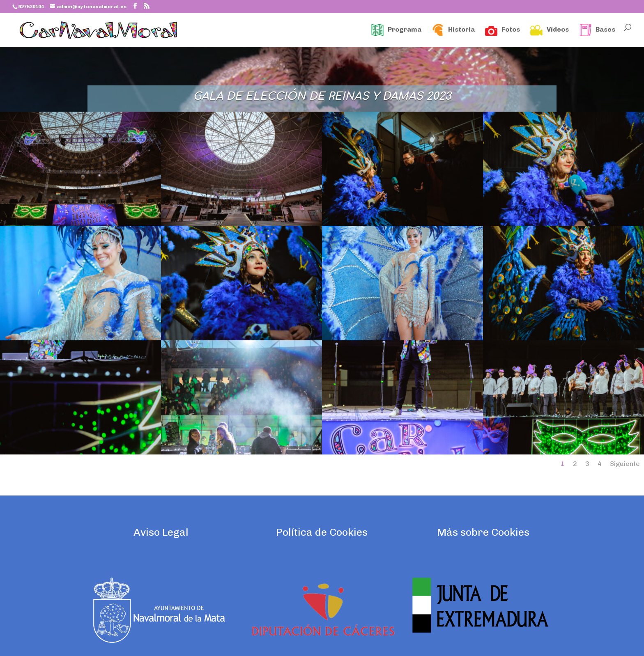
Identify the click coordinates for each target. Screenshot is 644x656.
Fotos (503, 30)
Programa (396, 30)
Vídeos (550, 30)
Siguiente (625, 464)
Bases (597, 30)
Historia (453, 30)
